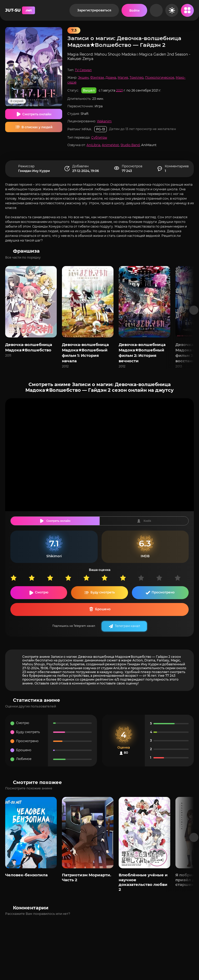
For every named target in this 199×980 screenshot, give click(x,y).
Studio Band (130, 145)
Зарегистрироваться (94, 10)
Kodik (147, 521)
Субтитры (99, 137)
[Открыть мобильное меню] (187, 10)
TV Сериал (83, 70)
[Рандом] (156, 10)
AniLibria (93, 145)
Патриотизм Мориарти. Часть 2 (87, 877)
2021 (119, 90)
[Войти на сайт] (134, 10)
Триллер (137, 77)
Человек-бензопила (26, 875)
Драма (111, 77)
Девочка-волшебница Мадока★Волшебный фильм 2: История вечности (142, 353)
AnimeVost (110, 145)
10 (183, 578)
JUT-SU (20, 10)
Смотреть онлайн (37, 114)
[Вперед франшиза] (194, 310)
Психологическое (160, 77)
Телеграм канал (127, 626)
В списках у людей (37, 127)
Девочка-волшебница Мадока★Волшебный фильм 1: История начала (85, 353)
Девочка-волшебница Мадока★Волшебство (29, 347)
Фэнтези (97, 77)
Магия (123, 77)
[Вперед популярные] (194, 837)
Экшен (83, 77)
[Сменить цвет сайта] (172, 10)
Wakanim (104, 121)
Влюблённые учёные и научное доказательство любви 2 (143, 882)
